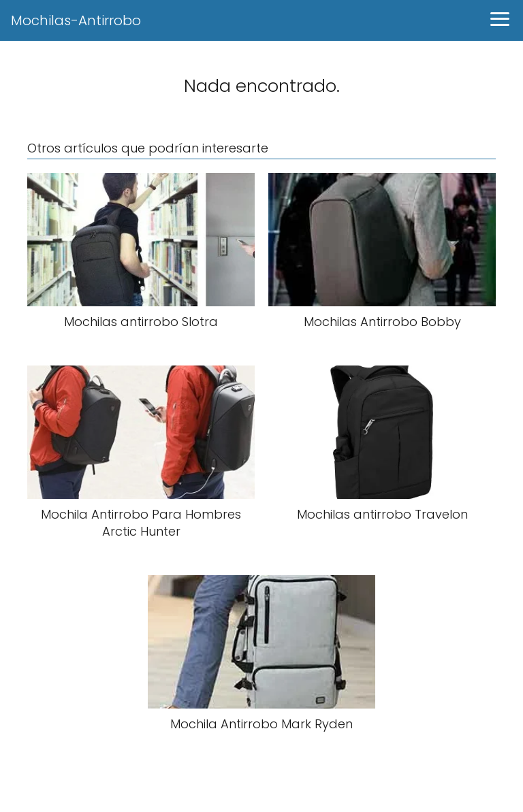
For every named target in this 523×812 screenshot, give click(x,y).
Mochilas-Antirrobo (76, 20)
